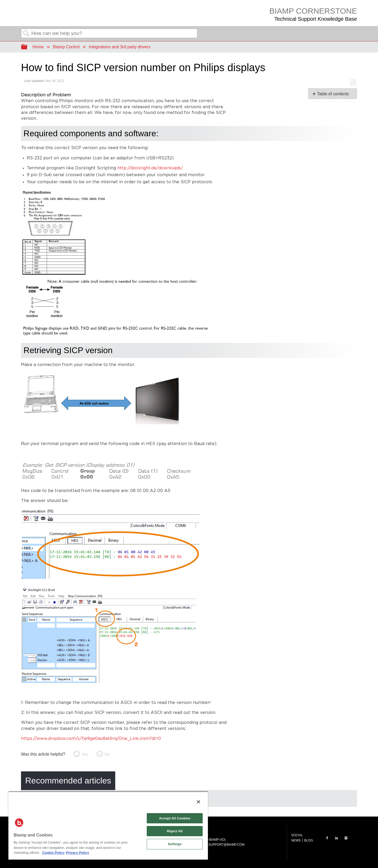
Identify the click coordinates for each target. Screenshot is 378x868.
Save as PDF (353, 82)
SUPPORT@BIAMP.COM (226, 845)
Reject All (175, 831)
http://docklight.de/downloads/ (150, 168)
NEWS (296, 840)
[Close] (198, 802)
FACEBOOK (327, 838)
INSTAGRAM (346, 838)
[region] (108, 825)
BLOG (309, 840)
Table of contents (333, 94)
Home (38, 47)
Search (26, 34)
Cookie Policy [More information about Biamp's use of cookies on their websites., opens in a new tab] (53, 853)
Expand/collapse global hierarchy (28, 47)
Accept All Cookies (175, 818)
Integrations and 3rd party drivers (120, 47)
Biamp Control (66, 47)
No (107, 754)
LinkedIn (337, 838)
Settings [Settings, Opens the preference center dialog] (175, 844)
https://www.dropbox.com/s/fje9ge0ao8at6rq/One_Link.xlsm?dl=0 (91, 739)
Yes (85, 754)
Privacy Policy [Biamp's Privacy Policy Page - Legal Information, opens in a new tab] (77, 853)
